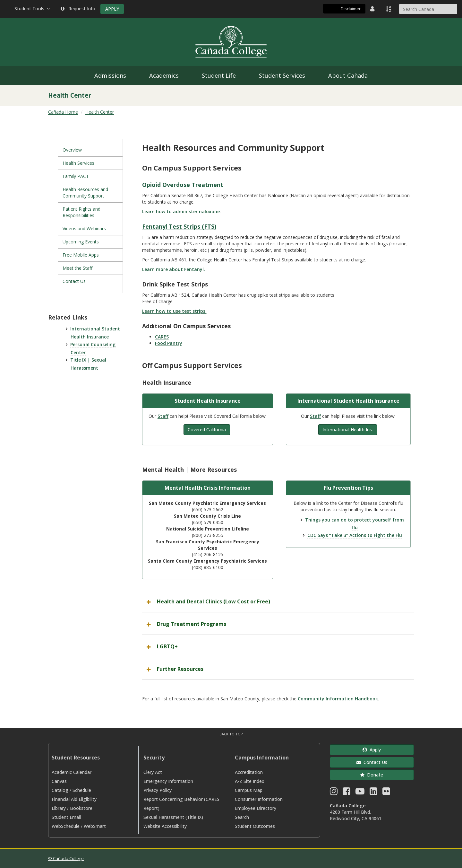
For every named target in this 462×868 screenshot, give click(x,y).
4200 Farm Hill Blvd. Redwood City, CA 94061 (356, 815)
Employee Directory (256, 808)
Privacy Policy (158, 790)
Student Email (66, 817)
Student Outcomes (255, 826)
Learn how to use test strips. (174, 311)
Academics (164, 75)
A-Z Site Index (250, 781)
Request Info (78, 9)
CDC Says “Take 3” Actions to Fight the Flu (355, 535)
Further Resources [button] (180, 669)
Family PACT (76, 176)
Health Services (78, 163)
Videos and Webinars (84, 228)
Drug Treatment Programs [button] (192, 624)
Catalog (60, 790)
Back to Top (231, 734)
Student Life (219, 75)
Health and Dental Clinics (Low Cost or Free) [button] (214, 601)
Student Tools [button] (33, 9)
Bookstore (81, 808)
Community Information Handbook (338, 699)
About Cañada (348, 75)
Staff (163, 416)
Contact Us (74, 281)
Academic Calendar (72, 772)
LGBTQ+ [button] (167, 646)
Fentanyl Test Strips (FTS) (179, 226)
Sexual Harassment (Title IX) (173, 817)
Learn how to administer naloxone (181, 211)
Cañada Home (63, 112)
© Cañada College (66, 858)
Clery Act (153, 772)
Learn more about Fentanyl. (174, 269)
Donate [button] (372, 775)
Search (242, 817)
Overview (72, 150)
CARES (162, 337)
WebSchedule (66, 826)
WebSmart (95, 826)
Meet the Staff (77, 268)
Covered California (207, 430)
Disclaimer (351, 9)
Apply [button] (372, 750)
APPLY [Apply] (112, 9)
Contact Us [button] (372, 762)
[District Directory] (373, 9)
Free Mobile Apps (81, 255)
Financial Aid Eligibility (74, 799)
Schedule (82, 790)
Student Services (282, 75)
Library (59, 808)
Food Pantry (169, 343)
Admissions (110, 75)
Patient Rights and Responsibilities (81, 212)
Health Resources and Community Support (85, 193)
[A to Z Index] (389, 9)
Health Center (100, 112)
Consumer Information (259, 799)
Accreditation (249, 772)
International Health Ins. (348, 430)
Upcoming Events (81, 242)
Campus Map (249, 790)
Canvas (59, 781)
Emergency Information (168, 781)
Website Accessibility (165, 826)
